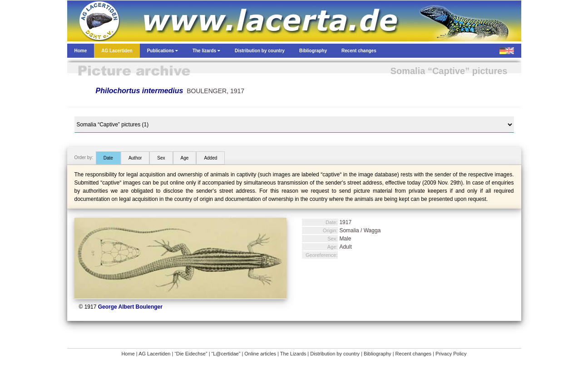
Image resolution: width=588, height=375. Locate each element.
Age (185, 158)
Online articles (260, 354)
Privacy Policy (451, 354)
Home (128, 354)
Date (108, 158)
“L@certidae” (226, 354)
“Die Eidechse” (191, 354)
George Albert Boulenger (130, 307)
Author (135, 158)
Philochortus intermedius (140, 91)
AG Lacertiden (154, 354)
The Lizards (293, 354)
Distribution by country (335, 354)
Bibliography (378, 354)
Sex (161, 158)
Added (210, 158)
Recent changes (414, 354)
